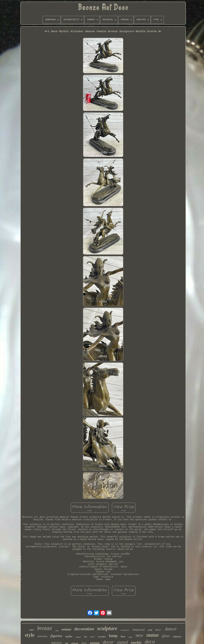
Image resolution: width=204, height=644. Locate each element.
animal (78, 637)
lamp (113, 636)
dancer (171, 629)
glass (166, 636)
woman (66, 630)
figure (92, 637)
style (30, 635)
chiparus (177, 637)
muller (69, 636)
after (57, 631)
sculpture (107, 628)
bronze (45, 628)
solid (150, 630)
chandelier (125, 630)
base (123, 636)
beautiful (102, 637)
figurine (56, 636)
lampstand (139, 630)
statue (153, 635)
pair (158, 630)
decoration (84, 629)
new (139, 635)
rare (32, 630)
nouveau (42, 636)
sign (86, 637)
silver (131, 637)
